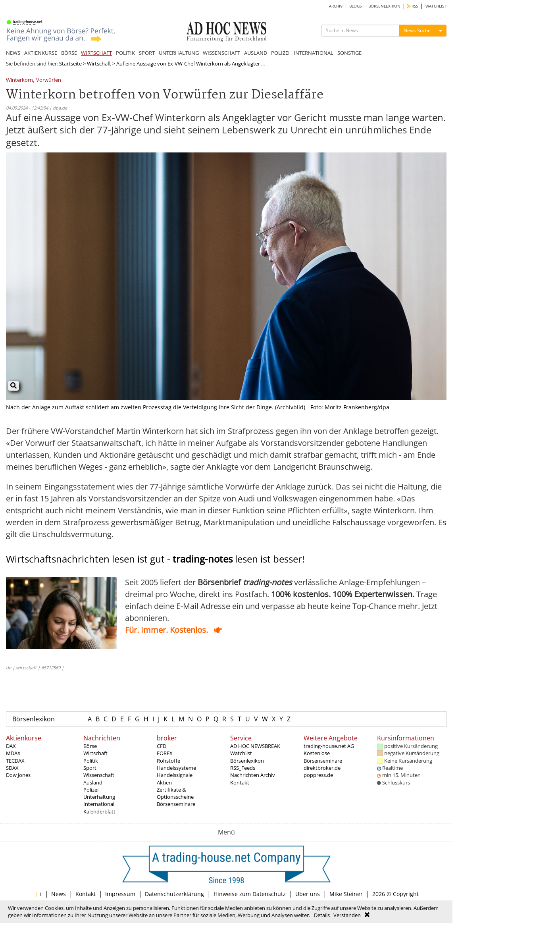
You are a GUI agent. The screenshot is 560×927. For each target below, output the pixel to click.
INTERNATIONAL (314, 53)
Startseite (70, 64)
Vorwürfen (49, 80)
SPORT (147, 53)
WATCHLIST (436, 6)
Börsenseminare (176, 804)
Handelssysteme (176, 768)
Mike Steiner (346, 894)
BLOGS (355, 6)
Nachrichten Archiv (253, 775)
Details (322, 915)
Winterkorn (19, 80)
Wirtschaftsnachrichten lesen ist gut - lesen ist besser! (155, 559)
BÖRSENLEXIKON (384, 6)
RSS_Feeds (243, 768)
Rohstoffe (168, 761)
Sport (90, 768)
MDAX (13, 753)
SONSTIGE (349, 53)
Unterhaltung (99, 797)
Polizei (91, 790)
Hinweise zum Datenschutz (250, 894)
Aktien (164, 782)
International (99, 804)
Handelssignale (175, 775)
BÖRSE (69, 53)
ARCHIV (336, 6)
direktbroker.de (322, 768)
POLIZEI (280, 53)
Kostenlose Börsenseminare (323, 757)
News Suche (417, 30)
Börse (90, 746)
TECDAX (15, 761)
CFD (162, 746)
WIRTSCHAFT (96, 53)
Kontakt (240, 782)
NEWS (13, 53)
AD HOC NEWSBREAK (255, 746)
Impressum (120, 894)
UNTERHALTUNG (179, 53)
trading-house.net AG (329, 746)
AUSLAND (256, 53)
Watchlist (241, 753)
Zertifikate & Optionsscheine (175, 793)
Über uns (308, 894)
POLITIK (125, 53)
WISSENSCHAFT (221, 53)
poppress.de (318, 775)
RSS (413, 6)
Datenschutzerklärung (174, 894)
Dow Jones (18, 775)
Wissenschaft (99, 775)
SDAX (12, 768)
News (59, 894)
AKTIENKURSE (41, 53)
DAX (11, 746)
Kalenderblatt (99, 811)
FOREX (165, 753)
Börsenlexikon (34, 719)
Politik (91, 761)
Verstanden (347, 915)
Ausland (93, 782)
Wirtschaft (99, 64)
